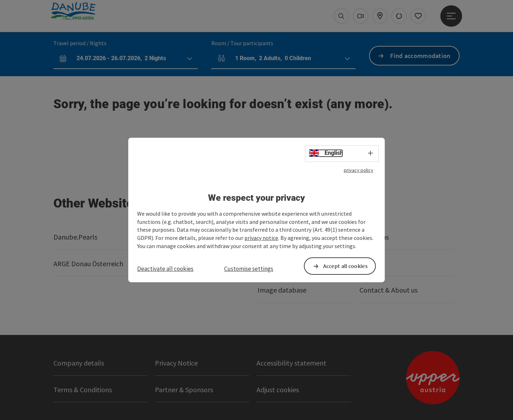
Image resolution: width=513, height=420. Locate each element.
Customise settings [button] (249, 269)
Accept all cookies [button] (345, 266)
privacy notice (261, 238)
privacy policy (359, 170)
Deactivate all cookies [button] (165, 269)
